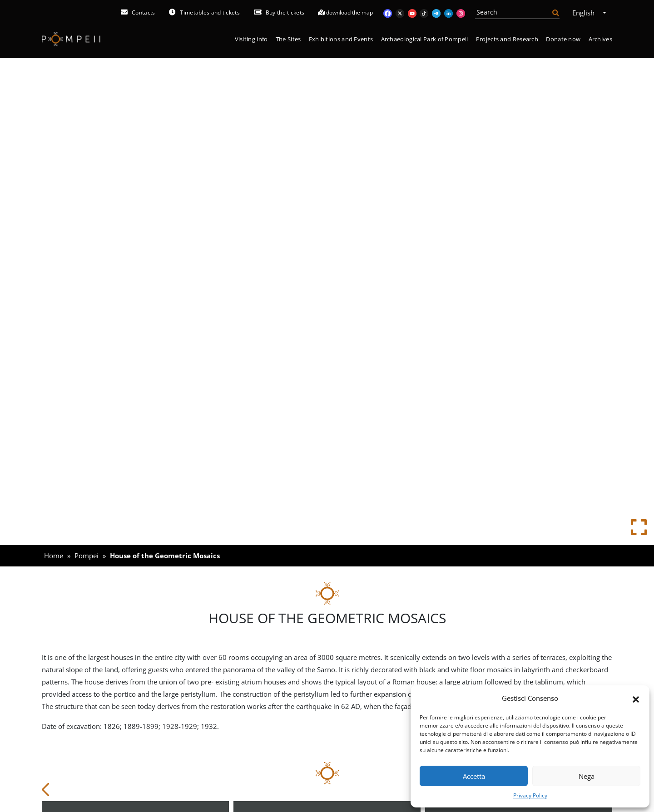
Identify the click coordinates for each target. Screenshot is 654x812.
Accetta (474, 776)
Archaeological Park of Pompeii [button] (425, 39)
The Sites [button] (288, 39)
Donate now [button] (563, 39)
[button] (636, 699)
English (587, 13)
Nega (587, 776)
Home (54, 556)
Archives (600, 39)
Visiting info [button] (251, 39)
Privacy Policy (530, 795)
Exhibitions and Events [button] (341, 39)
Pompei (87, 556)
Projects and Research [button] (507, 39)
